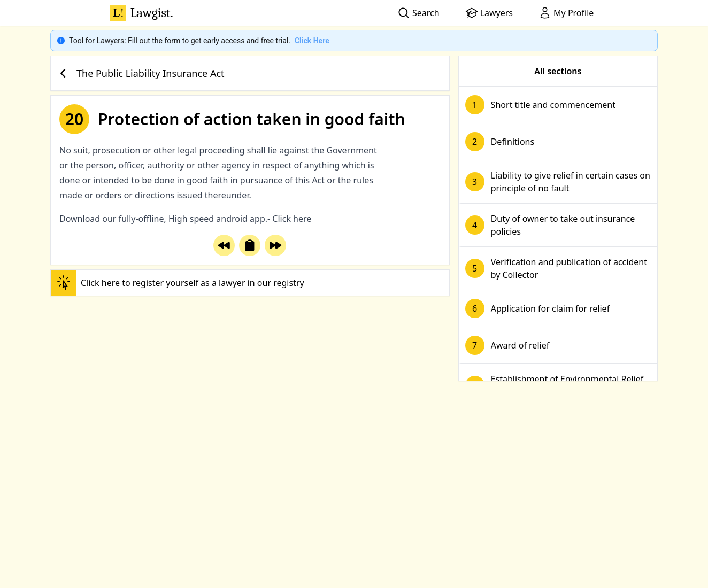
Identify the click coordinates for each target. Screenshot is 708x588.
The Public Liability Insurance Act (140, 73)
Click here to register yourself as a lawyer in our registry (178, 283)
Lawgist (142, 13)
